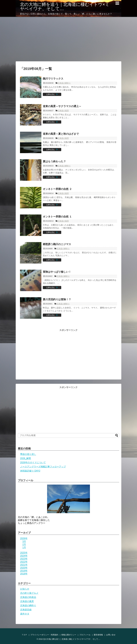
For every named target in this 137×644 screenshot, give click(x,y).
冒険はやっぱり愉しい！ (57, 272)
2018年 (24, 574)
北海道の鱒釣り (64, 83)
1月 (24, 547)
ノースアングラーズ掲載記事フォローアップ (43, 467)
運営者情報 (98, 635)
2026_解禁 (26, 458)
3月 (24, 541)
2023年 (24, 559)
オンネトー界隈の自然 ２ (57, 189)
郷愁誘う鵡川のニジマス (57, 244)
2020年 (24, 568)
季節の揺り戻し (28, 454)
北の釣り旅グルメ (29, 593)
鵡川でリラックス (53, 79)
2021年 (24, 565)
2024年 (24, 556)
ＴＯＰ (24, 635)
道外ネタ (25, 614)
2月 (24, 544)
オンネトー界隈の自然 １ (57, 217)
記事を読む (51, 94)
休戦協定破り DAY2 (30, 471)
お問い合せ (111, 635)
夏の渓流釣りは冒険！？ (57, 299)
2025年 (24, 553)
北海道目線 (26, 610)
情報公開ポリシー (69, 635)
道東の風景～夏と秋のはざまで (61, 134)
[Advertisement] (68, 39)
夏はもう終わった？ (54, 161)
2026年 (24, 538)
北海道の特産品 (28, 597)
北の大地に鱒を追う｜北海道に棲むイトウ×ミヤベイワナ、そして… (65, 7)
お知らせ (25, 589)
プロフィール (85, 635)
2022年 (24, 562)
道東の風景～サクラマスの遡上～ (62, 106)
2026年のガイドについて (33, 462)
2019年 (24, 571)
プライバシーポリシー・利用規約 (44, 635)
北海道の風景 (63, 111)
